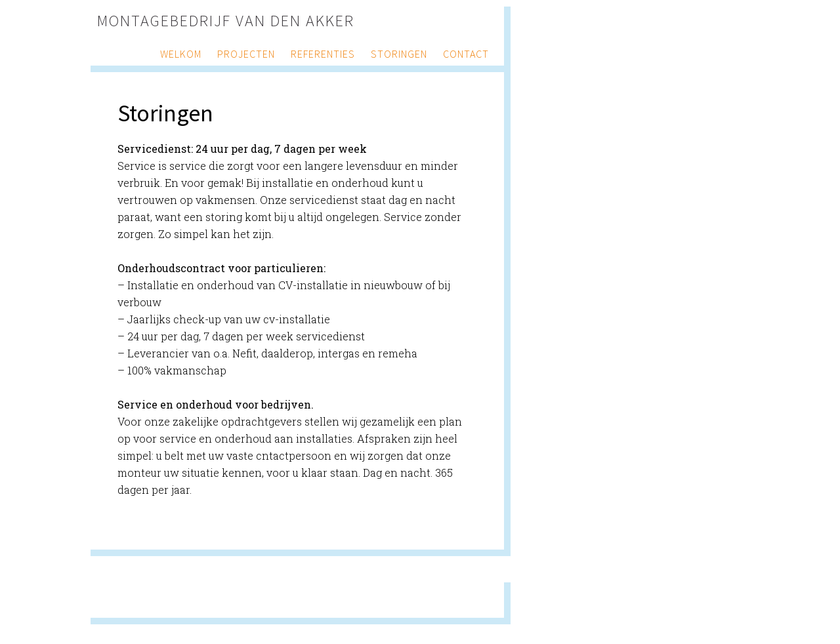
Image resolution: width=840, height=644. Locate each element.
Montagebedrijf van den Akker (226, 21)
